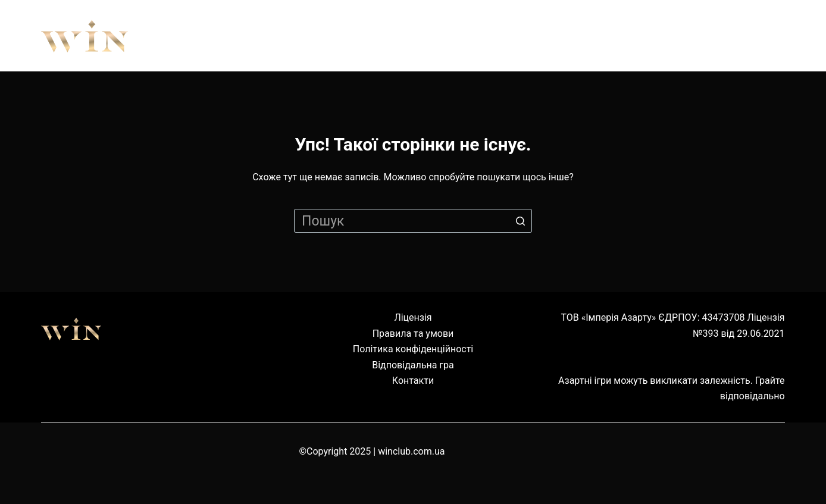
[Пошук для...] (413, 221)
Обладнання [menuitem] (491, 36)
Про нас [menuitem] (266, 36)
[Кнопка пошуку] (520, 221)
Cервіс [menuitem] (750, 36)
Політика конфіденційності (413, 349)
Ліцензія (413, 317)
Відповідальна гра (413, 365)
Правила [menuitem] (370, 36)
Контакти (413, 381)
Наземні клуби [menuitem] (631, 36)
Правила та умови (413, 334)
